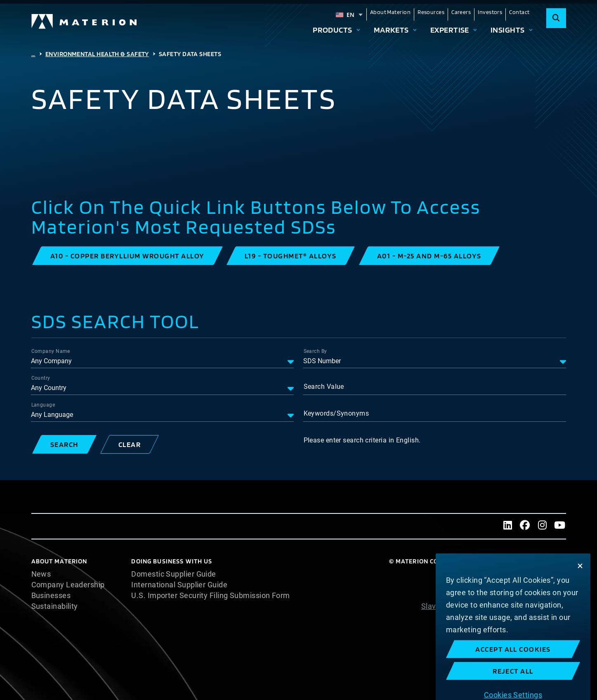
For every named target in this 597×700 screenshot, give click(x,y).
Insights (508, 30)
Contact (519, 12)
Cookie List (547, 574)
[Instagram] (543, 526)
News (41, 574)
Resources (431, 12)
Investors (490, 12)
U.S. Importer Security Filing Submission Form (210, 596)
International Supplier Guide (179, 585)
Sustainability (55, 606)
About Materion (390, 12)
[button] (127, 256)
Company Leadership (68, 585)
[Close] (580, 605)
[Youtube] (560, 526)
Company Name (51, 351)
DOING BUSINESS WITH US (172, 561)
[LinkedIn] (508, 526)
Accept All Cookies (513, 688)
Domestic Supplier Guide (173, 574)
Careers (461, 12)
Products (333, 30)
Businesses (51, 596)
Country (41, 378)
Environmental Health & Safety (97, 54)
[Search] (556, 18)
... (33, 54)
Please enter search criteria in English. (362, 440)
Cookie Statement (534, 585)
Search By (315, 351)
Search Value (324, 387)
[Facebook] (525, 526)
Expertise (450, 30)
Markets (391, 30)
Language (43, 405)
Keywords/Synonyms (336, 413)
